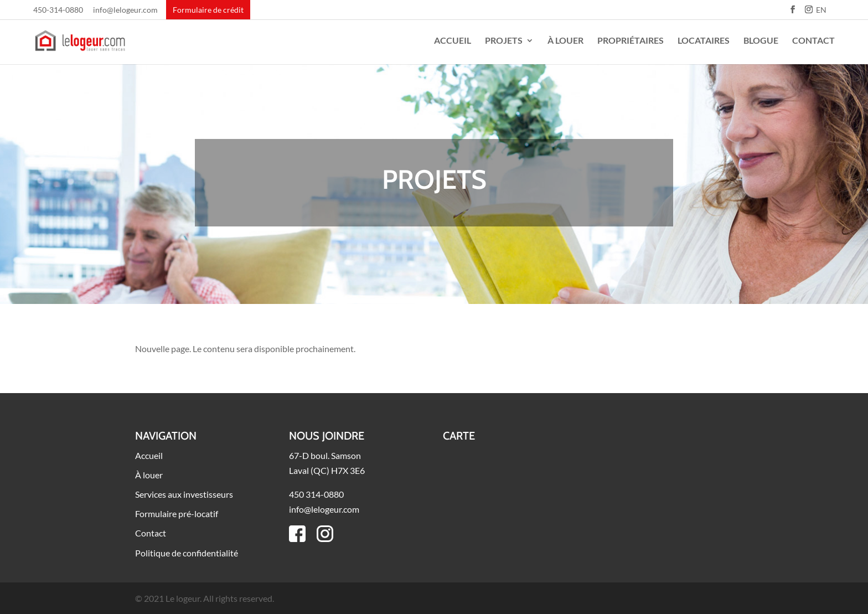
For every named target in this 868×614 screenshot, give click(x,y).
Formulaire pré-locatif (177, 514)
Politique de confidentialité (187, 553)
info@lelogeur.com (125, 10)
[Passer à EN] (821, 13)
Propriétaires (631, 41)
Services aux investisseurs (184, 494)
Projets (504, 41)
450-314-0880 (58, 10)
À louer (565, 41)
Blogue (761, 41)
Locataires (704, 41)
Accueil (453, 41)
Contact (813, 41)
